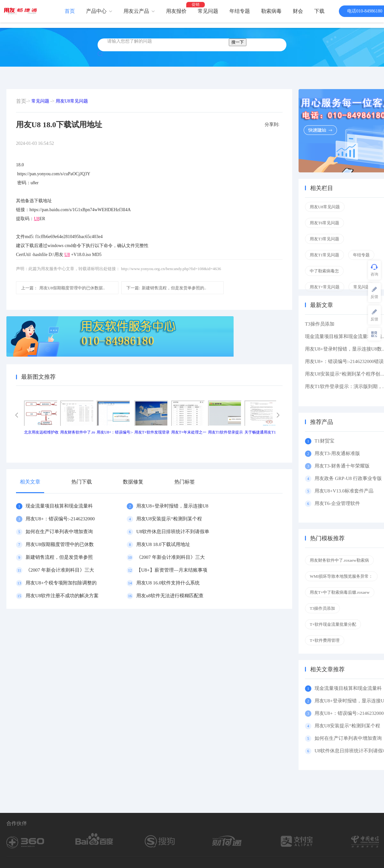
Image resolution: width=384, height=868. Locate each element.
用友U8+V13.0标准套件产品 (344, 491)
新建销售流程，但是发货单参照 (59, 557)
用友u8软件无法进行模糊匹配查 (170, 596)
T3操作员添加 (320, 324)
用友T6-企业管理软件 (337, 503)
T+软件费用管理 (325, 640)
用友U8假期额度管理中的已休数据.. (63, 288)
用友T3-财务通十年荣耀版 (343, 466)
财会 (298, 11)
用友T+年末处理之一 (189, 432)
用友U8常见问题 (72, 101)
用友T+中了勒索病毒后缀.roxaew (340, 592)
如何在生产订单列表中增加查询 (59, 532)
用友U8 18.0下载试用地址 (163, 544)
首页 (70, 11)
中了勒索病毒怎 (324, 271)
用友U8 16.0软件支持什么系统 (168, 583)
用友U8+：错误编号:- (115, 432)
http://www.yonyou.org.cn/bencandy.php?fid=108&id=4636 (171, 269)
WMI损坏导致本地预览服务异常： (341, 576)
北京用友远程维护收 (41, 432)
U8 (37, 219)
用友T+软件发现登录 (152, 432)
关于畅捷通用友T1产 (262, 432)
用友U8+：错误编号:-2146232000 (60, 519)
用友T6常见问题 (324, 223)
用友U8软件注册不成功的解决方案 (62, 596)
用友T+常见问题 (325, 287)
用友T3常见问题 (324, 239)
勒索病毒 (271, 11)
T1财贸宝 (324, 441)
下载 (319, 11)
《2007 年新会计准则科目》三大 (171, 557)
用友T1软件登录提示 (225, 432)
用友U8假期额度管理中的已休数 (60, 544)
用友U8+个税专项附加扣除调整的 (61, 583)
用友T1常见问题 (324, 255)
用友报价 (176, 11)
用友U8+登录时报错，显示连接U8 (172, 506)
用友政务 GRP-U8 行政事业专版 (348, 478)
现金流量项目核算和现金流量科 (59, 506)
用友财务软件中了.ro (78, 432)
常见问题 (208, 11)
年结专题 (240, 11)
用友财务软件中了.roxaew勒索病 (339, 560)
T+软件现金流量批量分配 (333, 624)
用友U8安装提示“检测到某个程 (169, 519)
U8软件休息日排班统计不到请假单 (173, 532)
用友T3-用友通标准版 (337, 453)
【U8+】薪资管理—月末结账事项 (172, 570)
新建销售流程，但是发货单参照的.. (166, 288)
